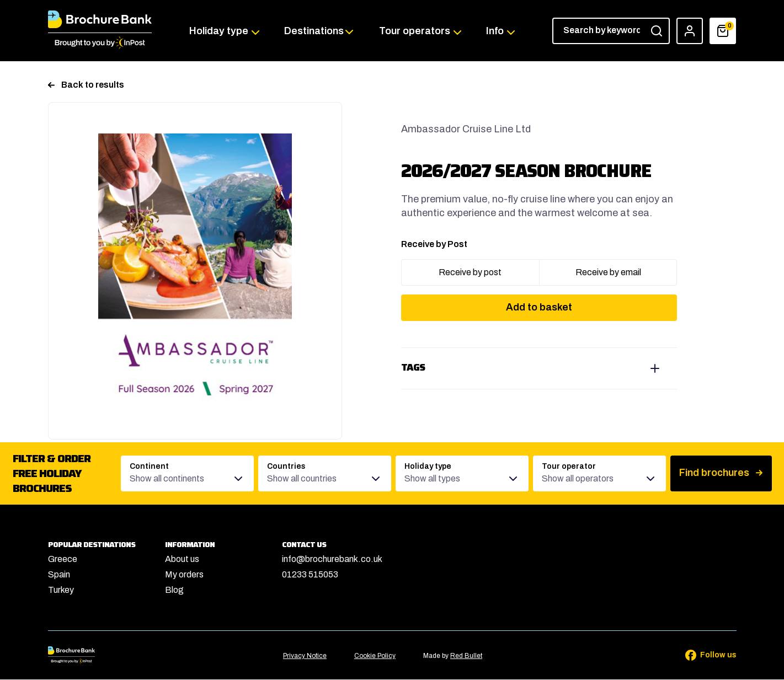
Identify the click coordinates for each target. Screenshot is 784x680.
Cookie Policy (375, 657)
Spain (59, 575)
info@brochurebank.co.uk (332, 559)
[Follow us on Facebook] (703, 656)
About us (182, 559)
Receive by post (470, 273)
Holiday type (219, 31)
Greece (63, 559)
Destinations (314, 31)
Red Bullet (466, 657)
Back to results (86, 85)
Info (494, 31)
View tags (539, 369)
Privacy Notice (305, 657)
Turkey (61, 590)
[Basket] (723, 31)
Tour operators (415, 31)
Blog (174, 590)
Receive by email (608, 273)
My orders (184, 575)
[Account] (690, 31)
